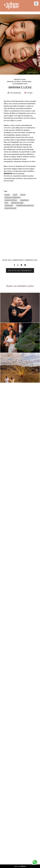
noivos (23, 195)
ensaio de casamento (12, 197)
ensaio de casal (10, 208)
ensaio (7, 195)
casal (15, 195)
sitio (6, 203)
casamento (9, 206)
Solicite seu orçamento (20, 762)
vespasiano (24, 200)
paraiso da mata (17, 203)
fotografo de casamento (25, 206)
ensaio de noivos (11, 200)
